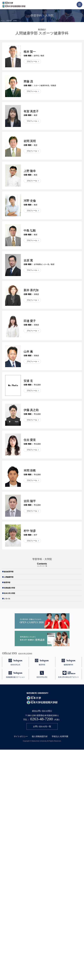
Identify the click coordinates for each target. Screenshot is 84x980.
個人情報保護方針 (40, 736)
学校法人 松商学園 (60, 736)
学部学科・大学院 (12, 21)
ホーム (3, 21)
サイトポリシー (21, 736)
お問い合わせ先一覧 (42, 726)
